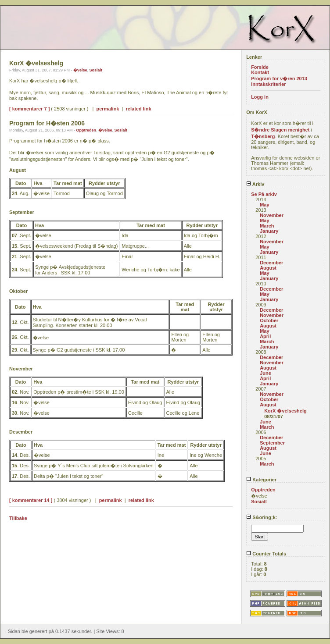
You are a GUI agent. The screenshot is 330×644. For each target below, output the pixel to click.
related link (139, 109)
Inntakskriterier (268, 84)
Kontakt (260, 72)
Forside (260, 67)
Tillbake (18, 518)
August (268, 268)
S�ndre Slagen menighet (280, 130)
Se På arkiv (264, 194)
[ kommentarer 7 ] (29, 109)
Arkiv (255, 184)
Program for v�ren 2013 (279, 78)
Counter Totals (266, 554)
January (269, 231)
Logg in (260, 97)
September (272, 443)
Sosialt (96, 70)
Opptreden (86, 130)
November (272, 215)
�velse (80, 70)
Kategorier (261, 480)
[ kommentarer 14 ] (31, 500)
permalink (108, 109)
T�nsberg (263, 136)
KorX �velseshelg (285, 411)
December (271, 263)
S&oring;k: (262, 517)
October (269, 320)
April (265, 336)
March (267, 226)
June (265, 373)
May (264, 205)
